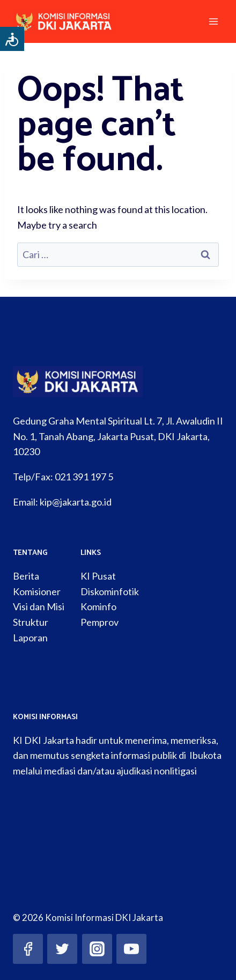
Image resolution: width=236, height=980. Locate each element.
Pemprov (99, 622)
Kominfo (98, 606)
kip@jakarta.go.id (76, 502)
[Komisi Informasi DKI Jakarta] (69, 21)
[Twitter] (62, 949)
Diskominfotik (110, 591)
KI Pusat (98, 576)
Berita (26, 576)
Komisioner (37, 591)
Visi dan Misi (39, 606)
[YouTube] (131, 949)
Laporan (30, 638)
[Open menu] (213, 21)
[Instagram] (97, 949)
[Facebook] (28, 949)
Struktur (31, 622)
